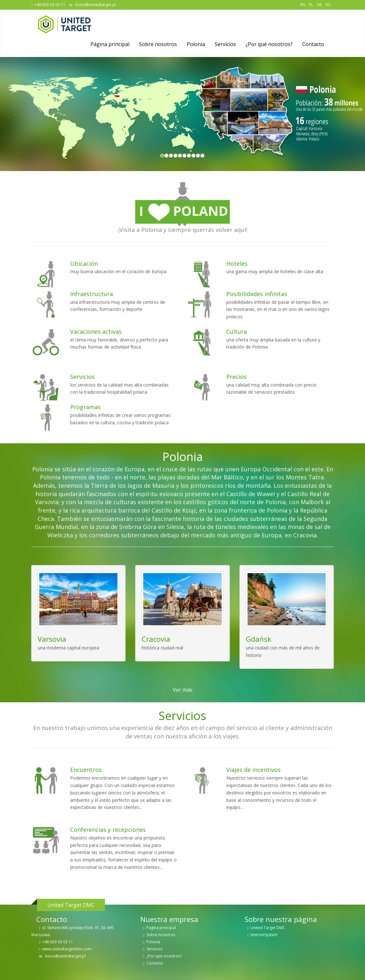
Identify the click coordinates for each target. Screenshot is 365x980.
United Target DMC (268, 928)
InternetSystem (264, 935)
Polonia (196, 44)
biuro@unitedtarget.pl (95, 5)
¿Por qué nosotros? (269, 44)
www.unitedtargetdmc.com (67, 949)
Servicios (225, 44)
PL (311, 5)
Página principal (110, 44)
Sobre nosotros (158, 44)
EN (303, 5)
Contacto (313, 44)
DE (319, 5)
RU (328, 5)
